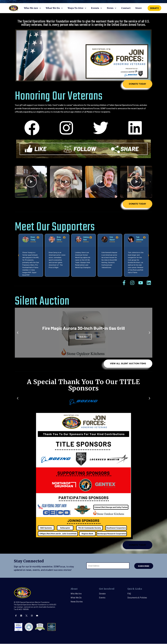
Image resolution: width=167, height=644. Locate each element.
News (112, 8)
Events (97, 8)
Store (139, 8)
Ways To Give (77, 8)
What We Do (54, 8)
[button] (59, 200)
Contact (126, 8)
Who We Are (32, 8)
